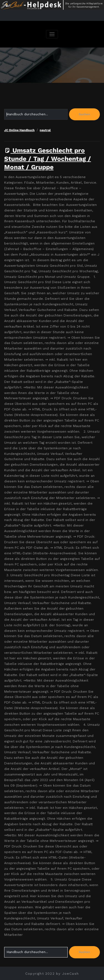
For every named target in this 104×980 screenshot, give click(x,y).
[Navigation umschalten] (52, 34)
